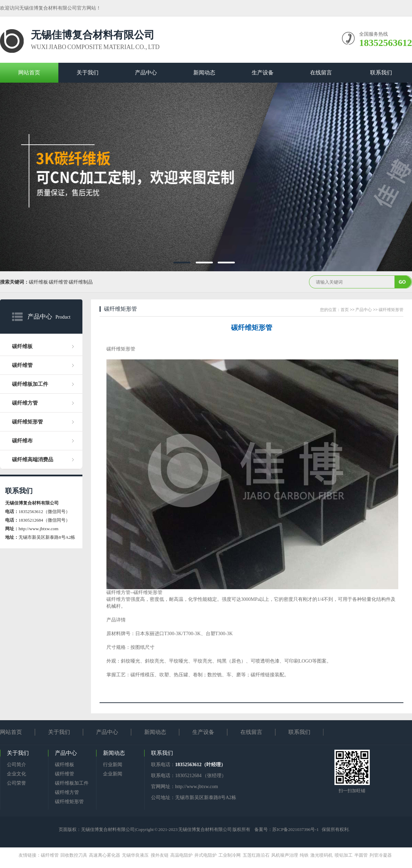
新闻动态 (204, 73)
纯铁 (305, 855)
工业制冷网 (230, 855)
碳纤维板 (22, 346)
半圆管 (362, 855)
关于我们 (88, 73)
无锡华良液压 (136, 855)
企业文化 (16, 774)
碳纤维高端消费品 (33, 460)
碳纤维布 (22, 441)
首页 (345, 310)
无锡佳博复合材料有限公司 (108, 829)
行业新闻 (113, 765)
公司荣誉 (16, 783)
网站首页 (29, 73)
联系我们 (381, 73)
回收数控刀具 (75, 855)
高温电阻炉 (182, 855)
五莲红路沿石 (257, 855)
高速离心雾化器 (105, 855)
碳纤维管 (22, 365)
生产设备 (263, 73)
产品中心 (146, 73)
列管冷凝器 (381, 855)
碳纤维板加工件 (30, 384)
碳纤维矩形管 (27, 422)
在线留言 (321, 73)
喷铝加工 (345, 855)
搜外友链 (161, 855)
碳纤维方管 (25, 403)
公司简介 (16, 765)
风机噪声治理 (285, 855)
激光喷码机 (322, 855)
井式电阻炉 (206, 855)
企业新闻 (113, 774)
